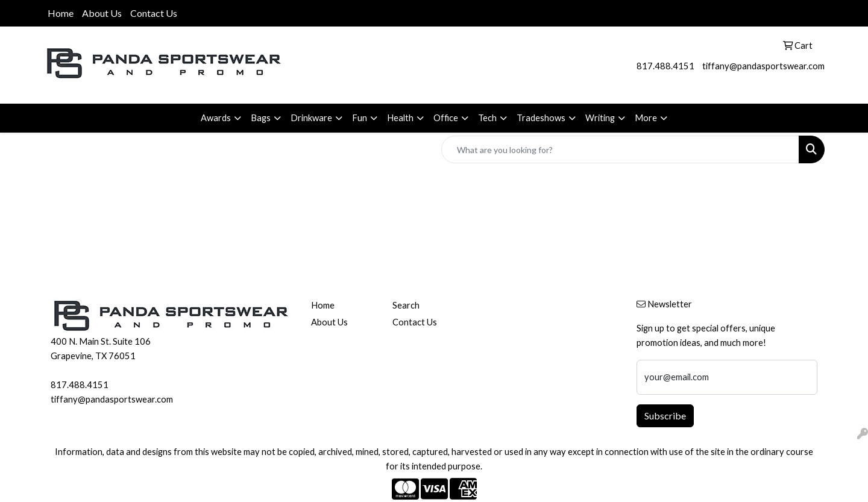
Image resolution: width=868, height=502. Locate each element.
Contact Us (154, 13)
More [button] (646, 118)
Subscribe (665, 416)
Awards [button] (216, 118)
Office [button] (446, 118)
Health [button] (400, 118)
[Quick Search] (620, 149)
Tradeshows (541, 118)
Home (61, 13)
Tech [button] (487, 118)
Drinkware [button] (311, 118)
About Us (102, 13)
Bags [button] (261, 118)
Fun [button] (360, 118)
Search (406, 305)
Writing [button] (600, 118)
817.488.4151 (665, 66)
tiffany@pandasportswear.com (763, 66)
